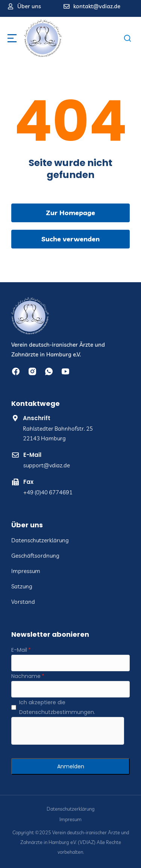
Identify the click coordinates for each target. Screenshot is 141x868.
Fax (28, 482)
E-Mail (32, 455)
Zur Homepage (70, 213)
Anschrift (37, 418)
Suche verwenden (70, 239)
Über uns (29, 6)
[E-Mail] (70, 663)
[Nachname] (70, 689)
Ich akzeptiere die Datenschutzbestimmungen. (57, 707)
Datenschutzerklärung (71, 809)
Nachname (26, 676)
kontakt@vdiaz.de (97, 6)
